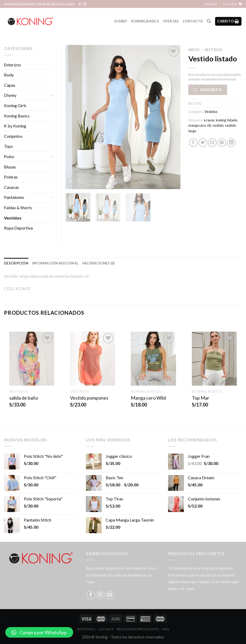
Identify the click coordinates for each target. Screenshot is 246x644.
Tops (8, 146)
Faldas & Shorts (18, 207)
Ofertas (171, 21)
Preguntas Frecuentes (138, 629)
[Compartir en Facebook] (193, 143)
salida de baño (24, 398)
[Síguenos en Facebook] (80, 4)
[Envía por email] (212, 143)
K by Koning (15, 126)
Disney (121, 21)
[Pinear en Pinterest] (222, 143)
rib (209, 125)
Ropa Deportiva (18, 228)
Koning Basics (145, 21)
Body (9, 75)
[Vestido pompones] (93, 359)
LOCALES (106, 629)
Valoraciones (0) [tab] (98, 263)
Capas (10, 85)
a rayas (209, 120)
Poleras (11, 177)
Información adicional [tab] (55, 263)
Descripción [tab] (16, 263)
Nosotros (86, 629)
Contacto (193, 21)
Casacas (11, 187)
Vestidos (213, 50)
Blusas (10, 167)
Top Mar (201, 398)
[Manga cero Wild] (153, 359)
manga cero (197, 125)
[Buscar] (209, 21)
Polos (9, 156)
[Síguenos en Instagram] (85, 4)
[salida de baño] (32, 359)
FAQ (166, 629)
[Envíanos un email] (110, 595)
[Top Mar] (214, 359)
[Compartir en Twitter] (203, 143)
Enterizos (13, 65)
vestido (218, 125)
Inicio (194, 50)
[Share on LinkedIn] (231, 143)
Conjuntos (13, 136)
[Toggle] (51, 95)
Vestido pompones (89, 398)
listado (232, 120)
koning (221, 120)
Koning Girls (15, 105)
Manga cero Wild (148, 398)
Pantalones (14, 197)
